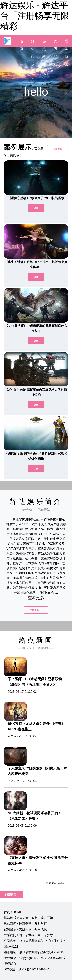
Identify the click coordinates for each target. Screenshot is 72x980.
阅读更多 (58, 149)
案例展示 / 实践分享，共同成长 (25, 929)
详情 (36, 208)
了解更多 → (36, 610)
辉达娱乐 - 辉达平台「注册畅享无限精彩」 (35, 16)
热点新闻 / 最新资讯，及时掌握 (25, 924)
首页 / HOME (13, 912)
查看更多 (36, 598)
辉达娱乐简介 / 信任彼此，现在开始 (28, 918)
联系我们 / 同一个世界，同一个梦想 (28, 935)
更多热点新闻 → (57, 883)
